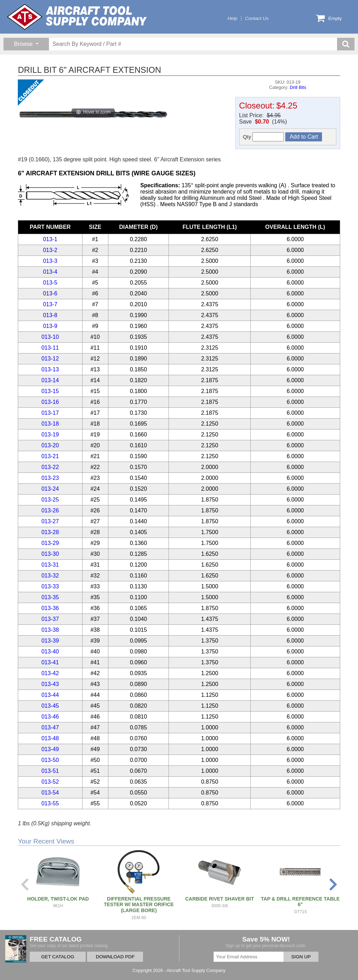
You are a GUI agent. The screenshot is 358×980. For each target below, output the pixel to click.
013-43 (50, 684)
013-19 (50, 435)
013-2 (50, 250)
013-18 (50, 424)
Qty (264, 137)
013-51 (50, 771)
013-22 (50, 467)
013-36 (50, 608)
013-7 (50, 304)
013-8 (50, 315)
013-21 (50, 456)
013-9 (50, 326)
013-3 (50, 261)
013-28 (50, 532)
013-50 (50, 760)
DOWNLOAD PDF (115, 957)
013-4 (50, 272)
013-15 (50, 391)
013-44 (50, 695)
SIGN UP (301, 957)
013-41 (50, 662)
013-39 (50, 641)
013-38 (50, 630)
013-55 (50, 803)
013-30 (50, 554)
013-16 (50, 402)
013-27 (50, 521)
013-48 (50, 738)
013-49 (50, 749)
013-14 (50, 380)
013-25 (50, 500)
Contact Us (257, 18)
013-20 (50, 445)
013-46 (50, 717)
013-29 (50, 543)
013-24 (50, 489)
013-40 (50, 652)
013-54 (50, 793)
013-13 (50, 369)
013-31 (50, 565)
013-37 (50, 619)
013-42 (50, 673)
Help (232, 18)
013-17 (50, 413)
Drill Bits (298, 87)
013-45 (50, 706)
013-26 (50, 510)
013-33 (50, 586)
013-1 (50, 239)
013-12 (50, 359)
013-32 (50, 576)
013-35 (50, 597)
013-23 (50, 478)
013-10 (50, 337)
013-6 (50, 293)
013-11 (50, 348)
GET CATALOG (58, 957)
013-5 (50, 283)
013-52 (50, 782)
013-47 (50, 727)
